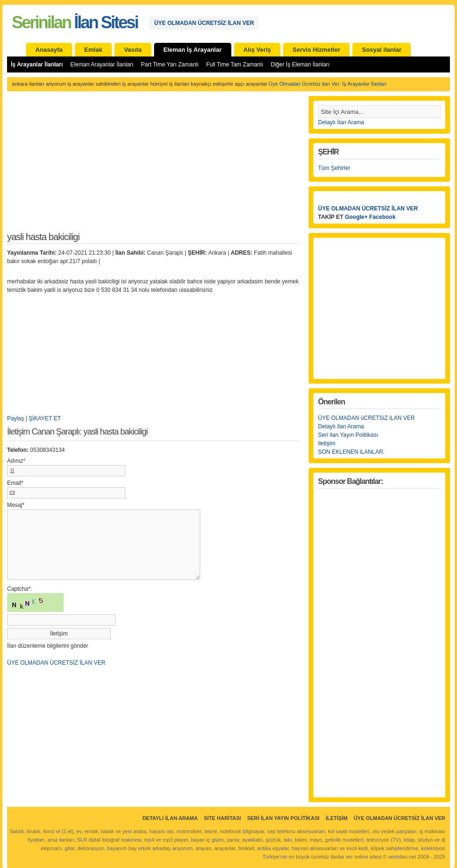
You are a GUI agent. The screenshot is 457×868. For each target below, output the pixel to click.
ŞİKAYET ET (45, 418)
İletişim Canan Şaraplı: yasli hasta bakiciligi (77, 432)
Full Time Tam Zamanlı (235, 64)
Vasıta (133, 50)
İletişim (336, 818)
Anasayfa (49, 50)
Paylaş (16, 418)
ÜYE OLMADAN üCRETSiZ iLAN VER (366, 418)
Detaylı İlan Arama (341, 122)
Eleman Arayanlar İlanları (102, 64)
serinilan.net (402, 857)
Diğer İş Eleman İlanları (300, 64)
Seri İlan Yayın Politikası (283, 818)
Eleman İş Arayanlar (193, 50)
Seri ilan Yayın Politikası (348, 435)
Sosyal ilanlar (382, 50)
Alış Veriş (257, 50)
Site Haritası (223, 818)
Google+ (356, 217)
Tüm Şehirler (334, 168)
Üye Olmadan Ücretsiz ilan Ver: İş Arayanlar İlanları (327, 84)
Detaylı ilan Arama (341, 426)
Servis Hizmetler (316, 50)
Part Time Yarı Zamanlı (170, 64)
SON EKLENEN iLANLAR (351, 452)
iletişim (327, 443)
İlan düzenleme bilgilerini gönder (48, 646)
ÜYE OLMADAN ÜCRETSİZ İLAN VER (204, 23)
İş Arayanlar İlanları (37, 64)
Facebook (383, 217)
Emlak (93, 50)
